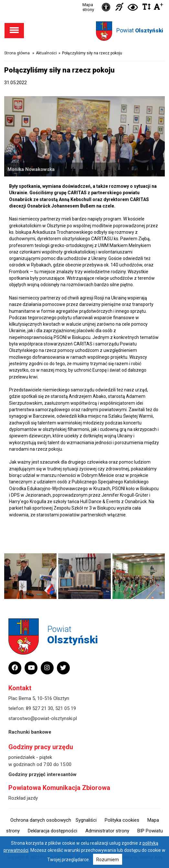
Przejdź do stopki (85, 0)
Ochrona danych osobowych (41, 820)
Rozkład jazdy (23, 798)
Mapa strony (88, 7)
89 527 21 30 (39, 708)
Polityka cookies (122, 820)
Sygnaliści (86, 820)
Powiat (140, 30)
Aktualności (46, 53)
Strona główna (17, 53)
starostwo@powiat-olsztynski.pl (43, 718)
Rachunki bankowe (30, 732)
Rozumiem (108, 860)
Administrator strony (107, 831)
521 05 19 (66, 708)
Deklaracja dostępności (53, 831)
